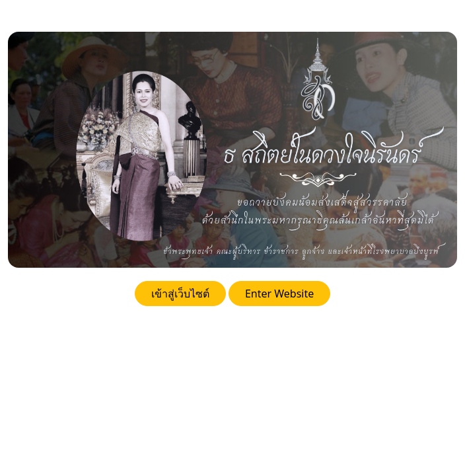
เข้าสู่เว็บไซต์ (180, 294)
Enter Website (279, 294)
